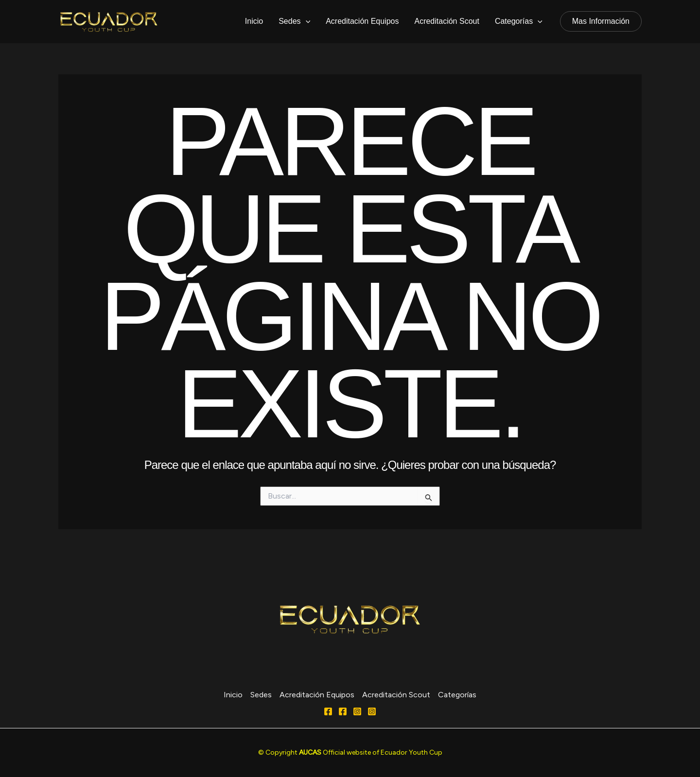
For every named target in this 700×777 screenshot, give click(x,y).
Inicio (254, 21)
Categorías (519, 21)
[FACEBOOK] (343, 711)
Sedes (294, 21)
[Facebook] (328, 711)
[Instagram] (357, 711)
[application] (306, 21)
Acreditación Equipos (362, 21)
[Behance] (372, 711)
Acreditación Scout (446, 21)
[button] (601, 21)
